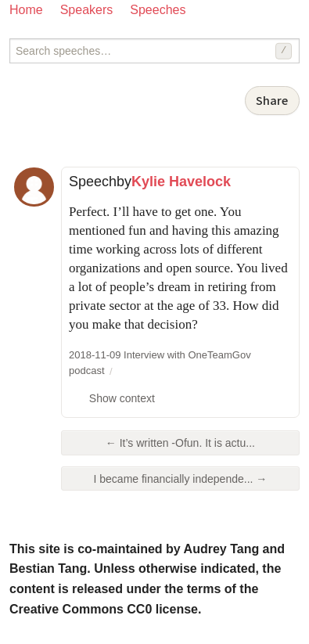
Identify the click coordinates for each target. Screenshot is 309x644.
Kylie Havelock (181, 182)
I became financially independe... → (181, 479)
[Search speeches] (154, 51)
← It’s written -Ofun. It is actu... (180, 443)
